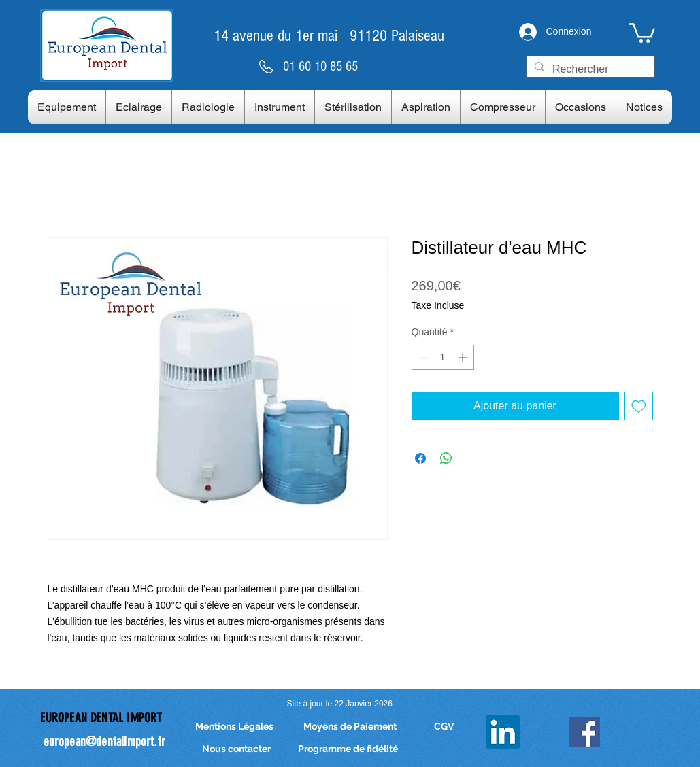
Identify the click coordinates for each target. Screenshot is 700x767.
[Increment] (464, 357)
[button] (67, 107)
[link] (642, 32)
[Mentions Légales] (235, 727)
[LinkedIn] (503, 732)
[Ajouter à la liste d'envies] (639, 406)
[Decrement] (422, 357)
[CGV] (444, 727)
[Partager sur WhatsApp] (446, 458)
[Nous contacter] (237, 750)
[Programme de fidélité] (348, 750)
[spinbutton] (443, 357)
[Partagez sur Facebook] (420, 458)
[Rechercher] (589, 69)
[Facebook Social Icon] (585, 732)
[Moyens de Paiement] (350, 727)
